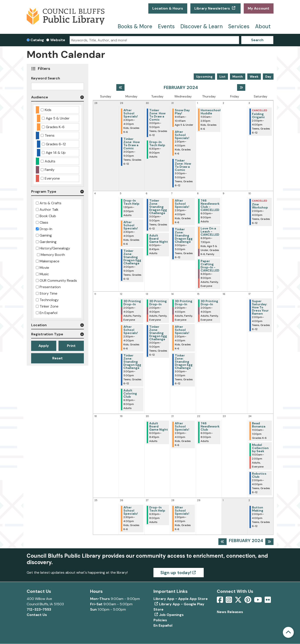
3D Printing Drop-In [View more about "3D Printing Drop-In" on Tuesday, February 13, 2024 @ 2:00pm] (158, 303)
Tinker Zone (49, 306)
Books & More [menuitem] (135, 26)
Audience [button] (40, 97)
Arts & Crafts (50, 203)
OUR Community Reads (58, 280)
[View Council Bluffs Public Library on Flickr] (268, 601)
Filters (44, 69)
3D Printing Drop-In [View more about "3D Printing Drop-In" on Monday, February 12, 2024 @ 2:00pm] (132, 303)
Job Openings (171, 615)
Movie (44, 268)
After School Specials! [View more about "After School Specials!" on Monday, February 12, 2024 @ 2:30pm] (131, 330)
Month (238, 77)
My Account (259, 8)
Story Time (48, 293)
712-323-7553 (39, 609)
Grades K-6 (55, 127)
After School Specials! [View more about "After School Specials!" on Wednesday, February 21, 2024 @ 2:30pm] (182, 426)
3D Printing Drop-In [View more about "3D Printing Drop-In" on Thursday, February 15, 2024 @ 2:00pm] (209, 303)
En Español (48, 313)
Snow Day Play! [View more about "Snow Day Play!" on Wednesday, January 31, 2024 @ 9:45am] (182, 112)
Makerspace (49, 261)
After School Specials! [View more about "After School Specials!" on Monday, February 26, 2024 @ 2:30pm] (131, 510)
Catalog (37, 40)
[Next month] (241, 87)
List (222, 77)
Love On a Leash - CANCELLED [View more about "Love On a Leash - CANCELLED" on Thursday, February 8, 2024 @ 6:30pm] (210, 231)
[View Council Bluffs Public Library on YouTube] (258, 601)
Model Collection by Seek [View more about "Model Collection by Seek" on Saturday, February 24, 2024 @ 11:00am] (260, 448)
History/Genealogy (55, 248)
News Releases (230, 612)
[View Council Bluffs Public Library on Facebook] (220, 601)
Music (44, 274)
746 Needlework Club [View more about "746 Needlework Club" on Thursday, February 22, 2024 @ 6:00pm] (210, 426)
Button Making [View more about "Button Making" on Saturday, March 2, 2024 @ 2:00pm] (258, 509)
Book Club (48, 216)
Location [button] (39, 325)
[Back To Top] (288, 632)
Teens (50, 135)
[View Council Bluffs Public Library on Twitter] (239, 601)
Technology (49, 300)
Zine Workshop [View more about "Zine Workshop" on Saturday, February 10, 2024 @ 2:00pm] (260, 206)
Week (254, 77)
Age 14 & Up (56, 153)
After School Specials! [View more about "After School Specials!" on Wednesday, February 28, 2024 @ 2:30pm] (182, 510)
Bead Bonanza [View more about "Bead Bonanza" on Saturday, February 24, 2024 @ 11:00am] (259, 425)
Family (50, 170)
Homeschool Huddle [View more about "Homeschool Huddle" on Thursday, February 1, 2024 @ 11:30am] (211, 112)
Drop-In (46, 229)
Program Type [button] (44, 191)
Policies (160, 620)
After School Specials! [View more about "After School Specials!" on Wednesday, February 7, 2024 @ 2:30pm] (182, 204)
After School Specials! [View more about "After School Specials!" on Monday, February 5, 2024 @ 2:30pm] (131, 225)
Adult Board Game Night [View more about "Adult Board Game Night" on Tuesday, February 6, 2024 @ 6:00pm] (159, 239)
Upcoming (204, 77)
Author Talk (49, 210)
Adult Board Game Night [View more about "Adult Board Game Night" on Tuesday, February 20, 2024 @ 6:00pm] (159, 426)
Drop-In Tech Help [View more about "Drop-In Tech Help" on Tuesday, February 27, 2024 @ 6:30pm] (157, 509)
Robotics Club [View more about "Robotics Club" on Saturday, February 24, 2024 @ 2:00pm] (259, 475)
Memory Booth (53, 255)
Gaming (46, 235)
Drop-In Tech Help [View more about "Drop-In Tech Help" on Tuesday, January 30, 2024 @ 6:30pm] (157, 144)
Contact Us (37, 615)
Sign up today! (176, 573)
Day (268, 77)
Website (58, 40)
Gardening (48, 242)
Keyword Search (46, 78)
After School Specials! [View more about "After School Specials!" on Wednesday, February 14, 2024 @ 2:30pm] (182, 330)
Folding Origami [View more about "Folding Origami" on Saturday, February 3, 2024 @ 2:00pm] (258, 115)
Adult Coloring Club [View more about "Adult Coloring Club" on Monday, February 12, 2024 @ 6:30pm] (130, 393)
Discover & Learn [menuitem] (201, 26)
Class (44, 222)
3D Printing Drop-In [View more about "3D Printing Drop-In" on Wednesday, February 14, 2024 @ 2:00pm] (184, 303)
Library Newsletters (213, 8)
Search (257, 40)
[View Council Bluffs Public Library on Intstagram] (229, 601)
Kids (48, 110)
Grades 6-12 (56, 144)
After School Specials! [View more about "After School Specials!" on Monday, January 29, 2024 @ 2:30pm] (131, 113)
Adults (50, 161)
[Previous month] (120, 87)
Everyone (52, 178)
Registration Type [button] (47, 334)
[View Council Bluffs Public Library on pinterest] (248, 601)
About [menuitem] (263, 26)
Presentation (50, 287)
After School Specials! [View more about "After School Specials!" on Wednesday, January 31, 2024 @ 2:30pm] (182, 135)
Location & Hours (168, 8)
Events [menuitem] (166, 26)
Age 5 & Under (58, 118)
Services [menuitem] (239, 26)
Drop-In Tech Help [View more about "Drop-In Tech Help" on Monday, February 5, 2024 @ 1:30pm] (131, 202)
